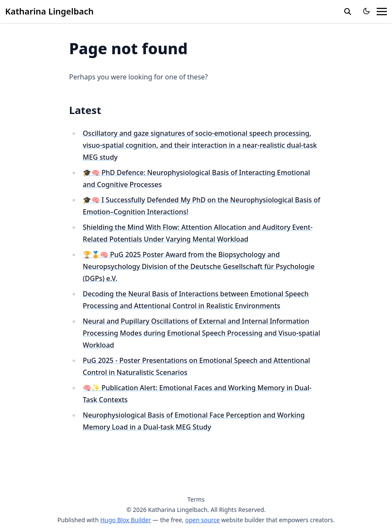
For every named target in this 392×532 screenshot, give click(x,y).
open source (202, 520)
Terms (196, 499)
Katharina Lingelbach (49, 11)
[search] (348, 12)
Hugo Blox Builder (126, 520)
